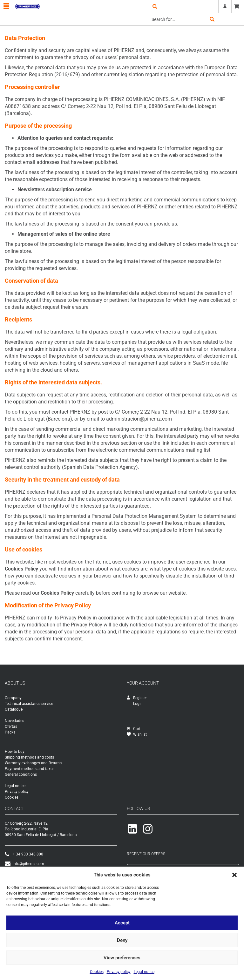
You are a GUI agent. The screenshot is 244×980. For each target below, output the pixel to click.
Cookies (97, 972)
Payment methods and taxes (30, 769)
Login (138, 704)
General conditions (21, 774)
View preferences (122, 958)
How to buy (15, 752)
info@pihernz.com (24, 864)
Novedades (14, 721)
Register (225, 6)
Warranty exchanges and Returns (33, 763)
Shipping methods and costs (29, 757)
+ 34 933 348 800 (24, 854)
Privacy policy (119, 972)
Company (13, 698)
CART (238, 6)
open (155, 6)
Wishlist (137, 734)
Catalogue (14, 709)
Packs (10, 732)
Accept (122, 923)
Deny (122, 940)
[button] (234, 875)
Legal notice (144, 972)
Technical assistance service (29, 704)
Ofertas (11, 727)
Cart (134, 729)
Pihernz (27, 6)
